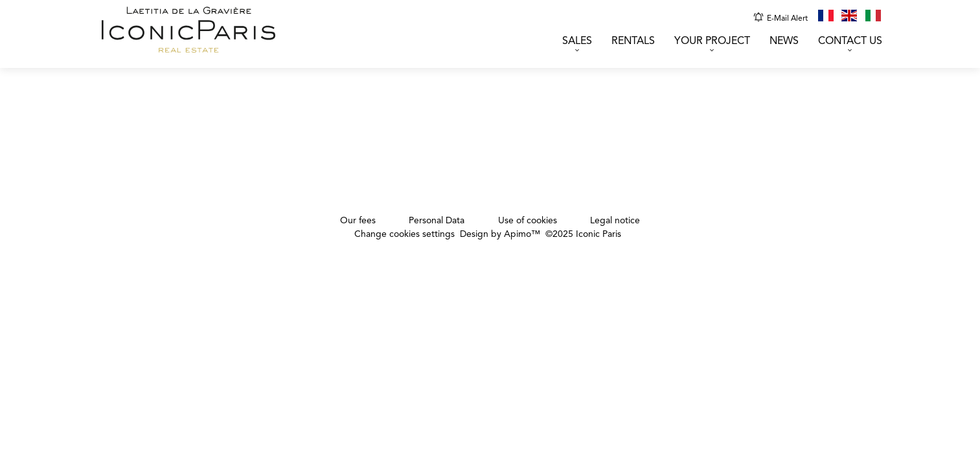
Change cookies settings (405, 234)
